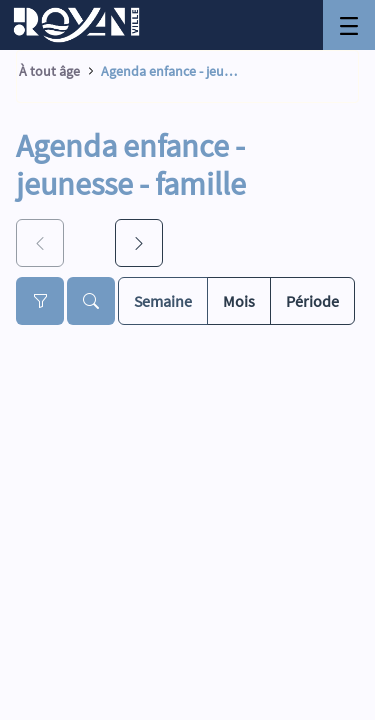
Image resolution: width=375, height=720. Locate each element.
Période (312, 300)
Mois (239, 300)
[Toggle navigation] (349, 25)
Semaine (163, 300)
